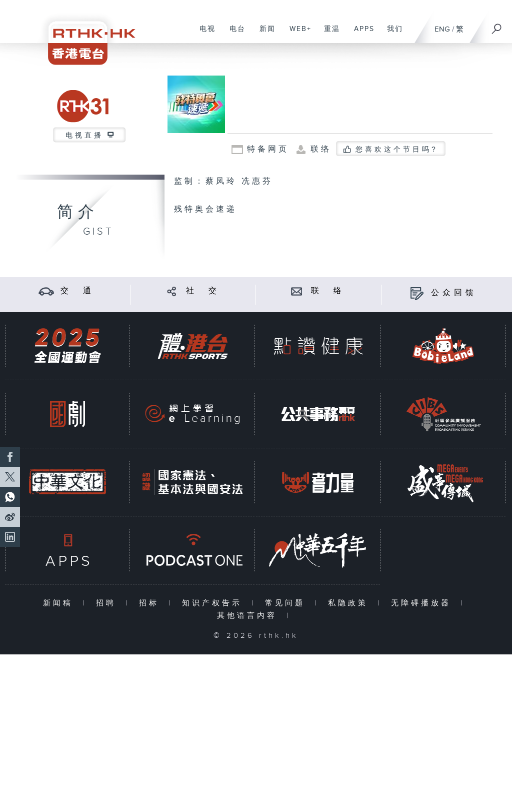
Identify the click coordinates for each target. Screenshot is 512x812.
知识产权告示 (214, 603)
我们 (391, 34)
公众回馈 (454, 293)
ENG (442, 29)
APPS (360, 34)
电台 (234, 34)
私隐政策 (350, 603)
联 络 (328, 291)
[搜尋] (497, 26)
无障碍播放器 (423, 603)
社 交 (203, 291)
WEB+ (297, 34)
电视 (204, 34)
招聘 (108, 603)
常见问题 (287, 603)
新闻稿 (60, 603)
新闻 (264, 34)
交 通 (77, 291)
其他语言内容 (249, 616)
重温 (328, 34)
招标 (151, 603)
